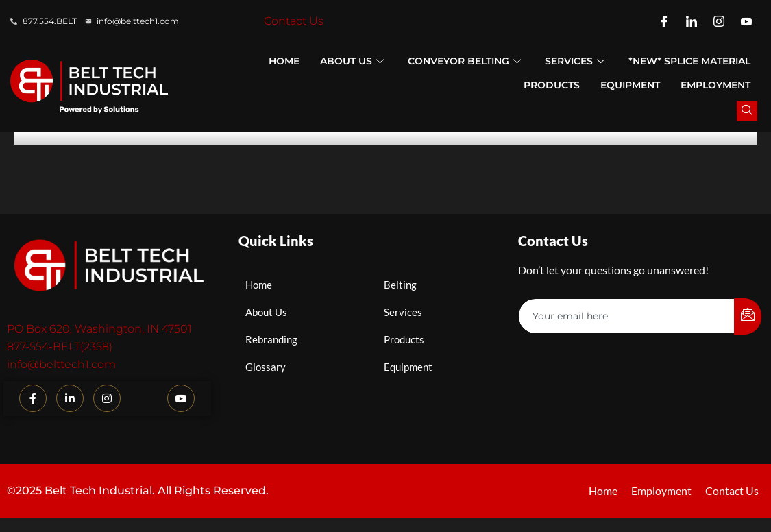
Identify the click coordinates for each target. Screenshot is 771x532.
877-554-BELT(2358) (60, 347)
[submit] (748, 316)
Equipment (630, 85)
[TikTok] (144, 399)
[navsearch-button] (747, 111)
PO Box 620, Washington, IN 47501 (99, 329)
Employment (715, 85)
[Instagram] (719, 21)
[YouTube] (746, 21)
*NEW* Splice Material (689, 61)
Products (552, 85)
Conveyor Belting (466, 61)
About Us (354, 61)
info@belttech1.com (61, 364)
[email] (627, 316)
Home (284, 61)
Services (576, 61)
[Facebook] (664, 21)
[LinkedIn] (692, 21)
